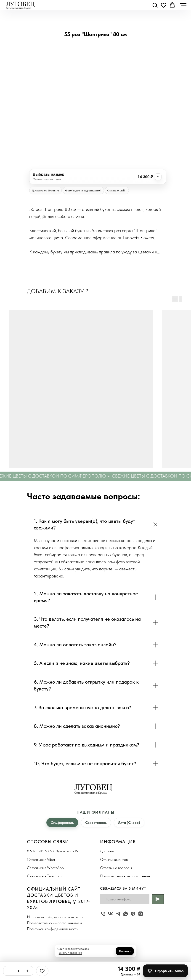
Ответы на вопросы (116, 868)
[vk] (110, 914)
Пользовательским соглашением (53, 923)
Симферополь (62, 823)
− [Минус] (9, 971)
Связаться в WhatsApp (45, 868)
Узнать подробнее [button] (70, 953)
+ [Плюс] (28, 971)
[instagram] (141, 914)
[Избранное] (42, 971)
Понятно (125, 951)
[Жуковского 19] (103, 914)
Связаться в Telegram (44, 876)
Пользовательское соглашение (125, 876)
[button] (155, 5)
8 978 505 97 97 (41, 851)
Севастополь (96, 823)
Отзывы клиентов (114, 859)
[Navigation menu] (183, 5)
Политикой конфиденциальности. (53, 929)
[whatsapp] (126, 914)
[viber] (133, 914)
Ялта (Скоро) (129, 823)
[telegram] (118, 914)
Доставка (108, 851)
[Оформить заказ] (165, 971)
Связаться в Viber (41, 859)
